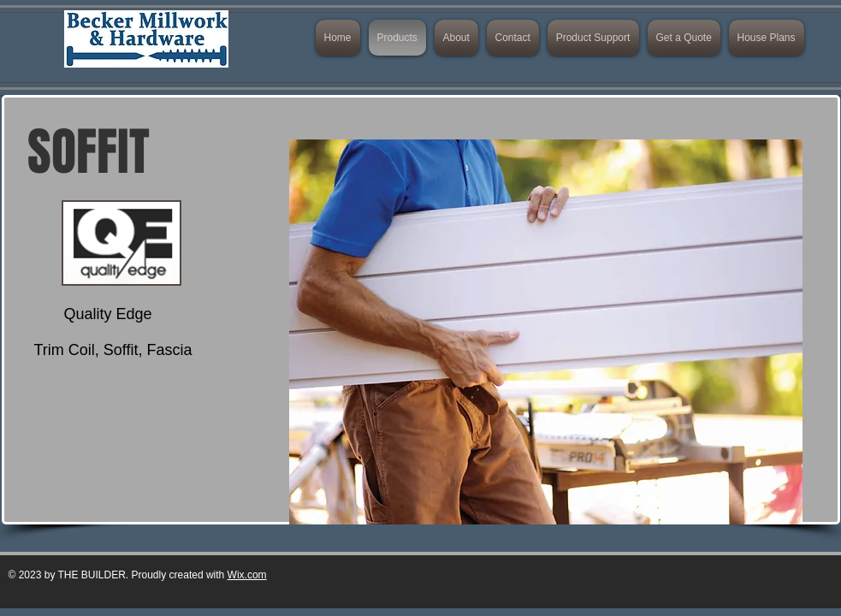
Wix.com (247, 575)
